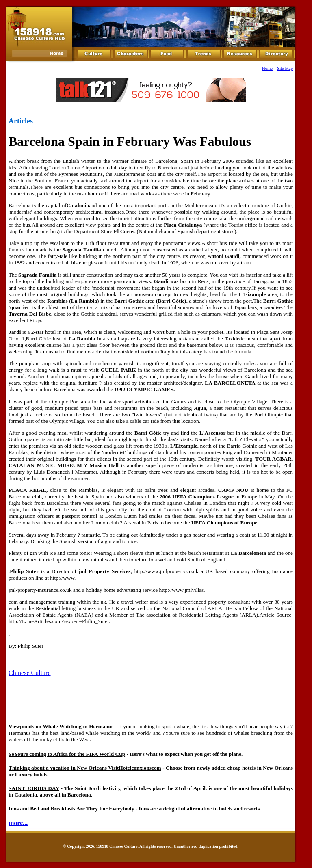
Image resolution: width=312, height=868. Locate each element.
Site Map (285, 68)
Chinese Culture (30, 673)
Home (267, 68)
